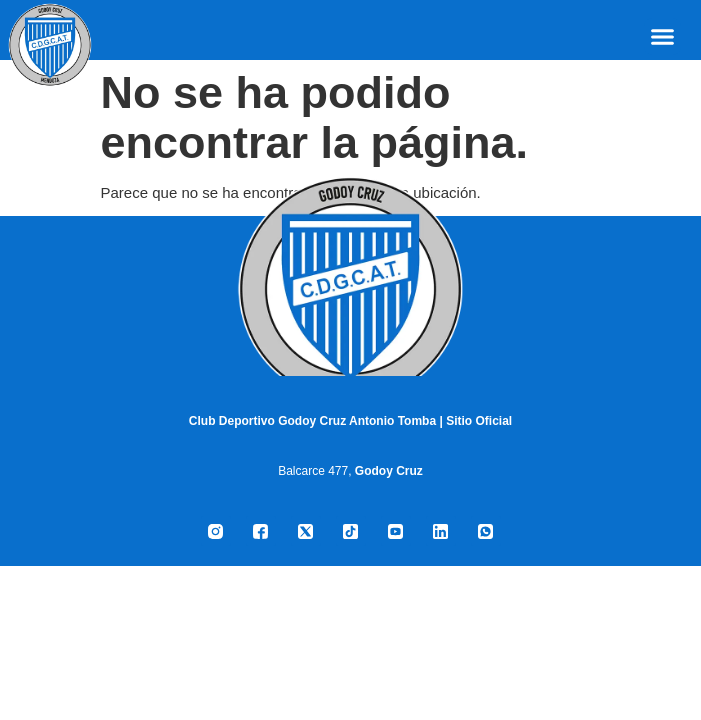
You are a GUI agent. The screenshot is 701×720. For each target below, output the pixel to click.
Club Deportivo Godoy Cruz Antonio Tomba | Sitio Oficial (350, 421)
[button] (663, 37)
